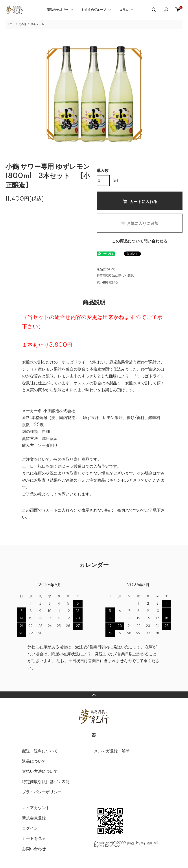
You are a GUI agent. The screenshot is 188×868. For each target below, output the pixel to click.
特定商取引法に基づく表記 (115, 276)
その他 (22, 24)
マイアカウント (36, 808)
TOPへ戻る (94, 695)
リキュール (37, 24)
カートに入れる (140, 201)
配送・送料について (40, 751)
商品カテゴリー (57, 10)
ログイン (30, 829)
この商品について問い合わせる (140, 241)
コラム (124, 10)
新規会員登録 (34, 818)
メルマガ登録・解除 (112, 751)
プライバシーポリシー (42, 792)
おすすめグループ (94, 10)
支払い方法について (40, 772)
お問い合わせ (34, 849)
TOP (11, 24)
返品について (106, 269)
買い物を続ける (107, 282)
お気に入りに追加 (140, 224)
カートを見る (34, 839)
